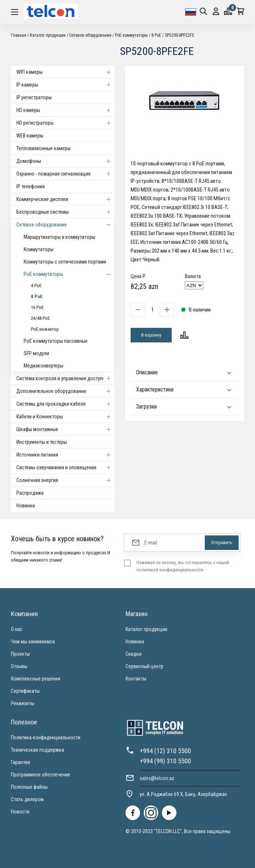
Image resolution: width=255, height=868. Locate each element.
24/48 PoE (40, 318)
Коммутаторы (39, 249)
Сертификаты (25, 691)
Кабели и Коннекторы (65, 417)
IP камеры (65, 85)
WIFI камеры (65, 72)
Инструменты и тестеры (42, 442)
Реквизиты (23, 703)
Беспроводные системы (65, 212)
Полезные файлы (29, 787)
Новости (20, 812)
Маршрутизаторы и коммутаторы (59, 237)
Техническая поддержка (37, 750)
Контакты (136, 679)
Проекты (20, 654)
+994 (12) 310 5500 (165, 751)
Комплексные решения (36, 679)
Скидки (134, 654)
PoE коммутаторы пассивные (56, 341)
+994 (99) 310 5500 (165, 761)
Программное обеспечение (41, 775)
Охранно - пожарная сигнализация (65, 174)
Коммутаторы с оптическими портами (65, 262)
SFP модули (36, 353)
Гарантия (21, 762)
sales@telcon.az (157, 778)
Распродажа (30, 493)
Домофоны (65, 161)
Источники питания (65, 455)
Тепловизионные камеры (43, 148)
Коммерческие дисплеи (65, 199)
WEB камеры (30, 136)
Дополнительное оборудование (65, 391)
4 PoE (36, 286)
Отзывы (19, 666)
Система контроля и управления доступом (65, 378)
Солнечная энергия (65, 480)
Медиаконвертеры (43, 366)
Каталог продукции (48, 35)
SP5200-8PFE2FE (180, 35)
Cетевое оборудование (90, 35)
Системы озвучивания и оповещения (65, 467)
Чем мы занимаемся (33, 642)
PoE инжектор (45, 329)
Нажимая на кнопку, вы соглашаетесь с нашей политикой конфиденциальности (183, 566)
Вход (216, 11)
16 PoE (37, 307)
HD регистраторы (65, 123)
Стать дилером (27, 799)
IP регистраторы (34, 97)
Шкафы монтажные (65, 429)
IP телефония (31, 186)
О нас (17, 629)
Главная (19, 35)
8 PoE (156, 35)
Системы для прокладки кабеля (65, 404)
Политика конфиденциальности (46, 738)
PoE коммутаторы (131, 35)
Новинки (26, 506)
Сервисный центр (144, 666)
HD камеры (65, 110)
